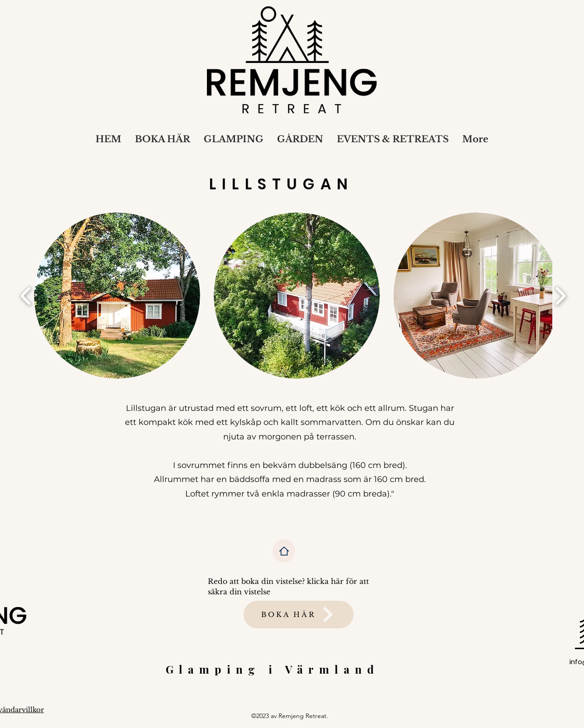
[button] (117, 296)
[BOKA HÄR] (299, 615)
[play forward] (560, 295)
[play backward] (26, 295)
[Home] (284, 551)
